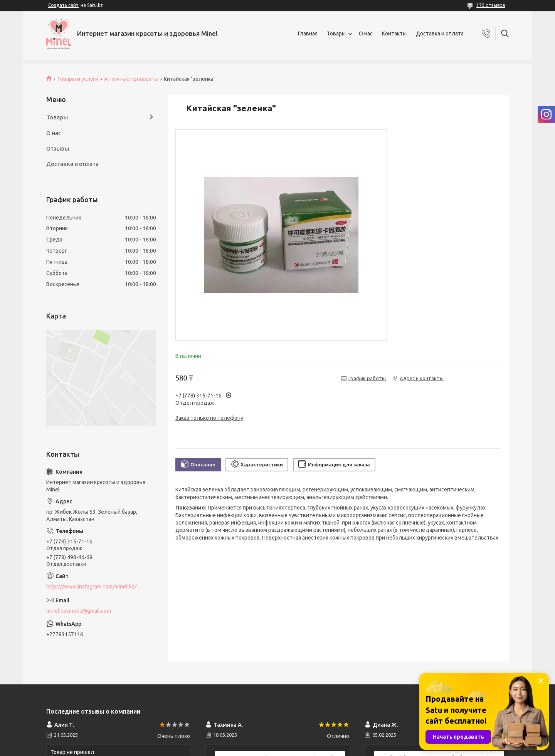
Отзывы (58, 148)
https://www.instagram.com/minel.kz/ (91, 587)
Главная (308, 34)
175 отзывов (491, 5)
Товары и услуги (78, 79)
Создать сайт (63, 5)
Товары (336, 34)
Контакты (394, 34)
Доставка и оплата (440, 34)
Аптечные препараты (131, 79)
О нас (366, 34)
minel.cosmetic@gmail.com (79, 611)
